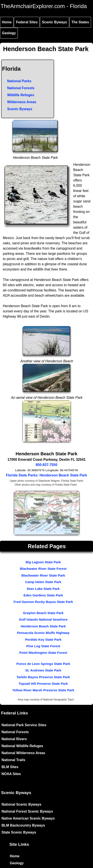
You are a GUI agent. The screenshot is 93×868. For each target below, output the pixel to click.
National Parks (19, 81)
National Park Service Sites (24, 725)
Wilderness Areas (22, 102)
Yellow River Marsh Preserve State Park (43, 690)
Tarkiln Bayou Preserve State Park (43, 677)
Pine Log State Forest (43, 646)
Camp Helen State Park (43, 582)
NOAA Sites (11, 774)
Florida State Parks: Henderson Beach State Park (46, 475)
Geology (9, 33)
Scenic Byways (55, 22)
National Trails (13, 760)
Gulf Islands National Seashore (43, 619)
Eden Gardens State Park (43, 595)
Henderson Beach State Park (43, 626)
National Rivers (14, 739)
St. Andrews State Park (43, 670)
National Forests (21, 88)
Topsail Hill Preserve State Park (43, 684)
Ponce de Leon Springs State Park (43, 664)
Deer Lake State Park (43, 589)
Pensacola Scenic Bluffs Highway (43, 633)
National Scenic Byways (21, 804)
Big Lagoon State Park (43, 562)
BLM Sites (10, 767)
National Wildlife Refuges (22, 746)
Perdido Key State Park (43, 639)
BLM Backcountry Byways (23, 825)
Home (7, 22)
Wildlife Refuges (21, 95)
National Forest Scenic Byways (27, 811)
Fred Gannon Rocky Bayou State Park (43, 602)
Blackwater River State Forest (43, 569)
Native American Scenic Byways (28, 818)
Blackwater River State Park (43, 575)
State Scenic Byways (19, 832)
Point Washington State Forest (43, 653)
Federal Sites (27, 22)
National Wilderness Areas (23, 753)
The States (80, 22)
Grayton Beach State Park (43, 613)
